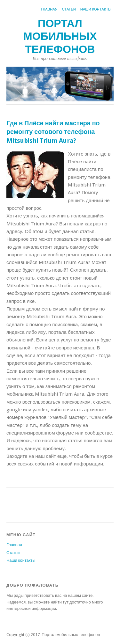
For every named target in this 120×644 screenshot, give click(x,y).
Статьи (69, 9)
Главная (49, 9)
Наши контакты (96, 9)
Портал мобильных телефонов (60, 36)
